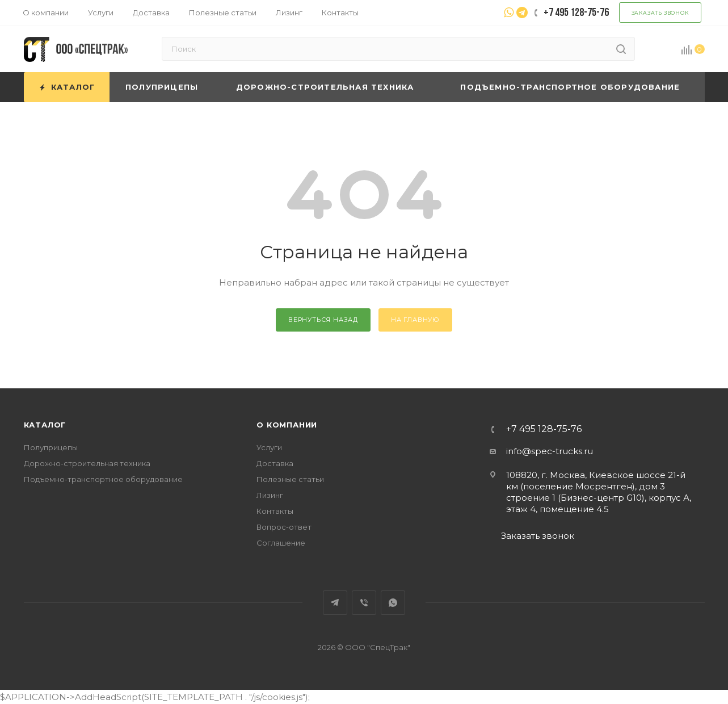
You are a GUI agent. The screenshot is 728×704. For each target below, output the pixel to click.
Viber (364, 603)
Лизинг (270, 495)
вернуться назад (323, 320)
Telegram (335, 603)
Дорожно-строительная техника (87, 463)
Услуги (269, 447)
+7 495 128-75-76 (544, 429)
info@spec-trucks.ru (550, 451)
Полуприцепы (51, 447)
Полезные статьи (290, 479)
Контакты (275, 511)
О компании (287, 425)
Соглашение (281, 543)
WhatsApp (393, 603)
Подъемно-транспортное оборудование (103, 479)
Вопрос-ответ (284, 527)
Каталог (45, 425)
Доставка (275, 463)
